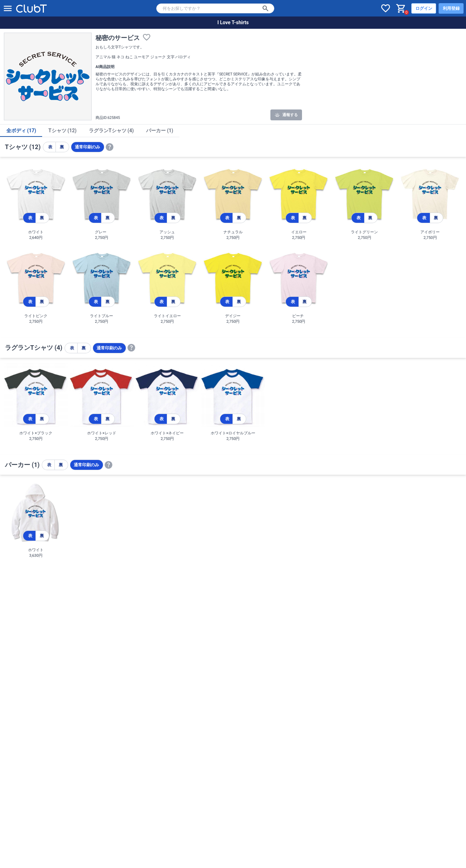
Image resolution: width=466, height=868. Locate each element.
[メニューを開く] (8, 8)
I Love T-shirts (233, 22)
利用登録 (451, 8)
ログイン (424, 8)
